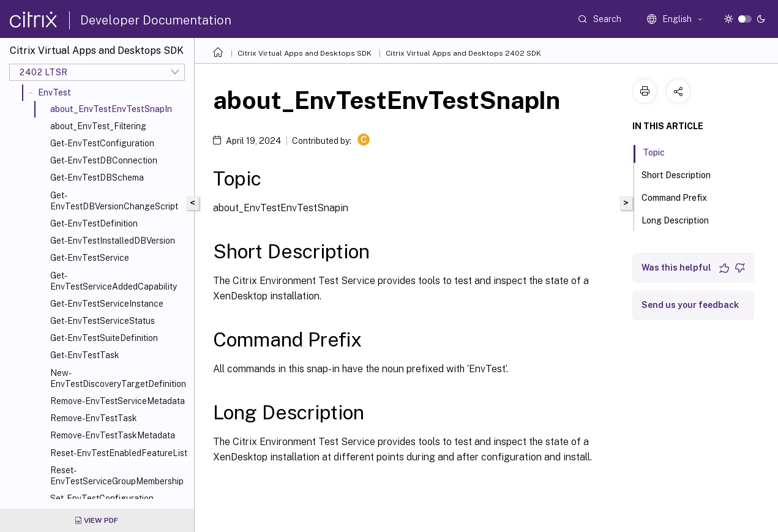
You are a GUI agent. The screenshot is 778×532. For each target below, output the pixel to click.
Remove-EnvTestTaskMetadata (113, 435)
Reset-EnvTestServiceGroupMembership (117, 476)
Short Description (683, 174)
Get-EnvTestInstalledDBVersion (113, 241)
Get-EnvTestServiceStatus (103, 321)
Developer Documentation (156, 20)
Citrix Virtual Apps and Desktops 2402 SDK (463, 53)
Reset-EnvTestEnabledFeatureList (119, 453)
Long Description (682, 219)
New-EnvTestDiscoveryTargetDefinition (118, 378)
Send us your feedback (690, 305)
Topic (660, 151)
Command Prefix (681, 197)
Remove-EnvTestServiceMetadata (118, 401)
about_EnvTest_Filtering (98, 126)
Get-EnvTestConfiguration (102, 143)
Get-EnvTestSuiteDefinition (104, 338)
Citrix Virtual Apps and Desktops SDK (305, 53)
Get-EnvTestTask (85, 355)
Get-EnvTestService (90, 258)
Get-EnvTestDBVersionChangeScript (114, 201)
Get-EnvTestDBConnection (104, 160)
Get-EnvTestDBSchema (97, 178)
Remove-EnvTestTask (94, 418)
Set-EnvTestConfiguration (102, 498)
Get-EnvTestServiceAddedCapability (114, 281)
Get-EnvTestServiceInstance (107, 304)
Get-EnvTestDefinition (94, 223)
